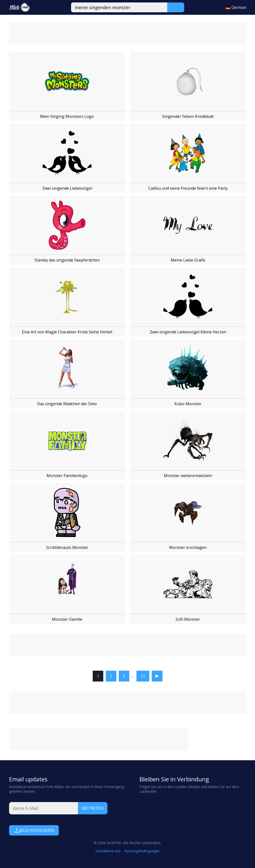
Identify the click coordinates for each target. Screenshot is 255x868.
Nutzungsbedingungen (142, 851)
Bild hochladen (34, 830)
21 (143, 676)
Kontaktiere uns (108, 851)
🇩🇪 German (236, 7)
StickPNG (114, 843)
